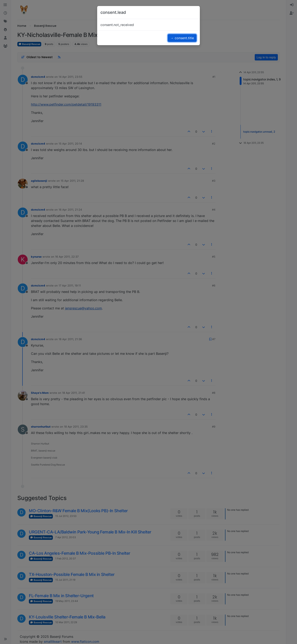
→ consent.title (182, 38)
